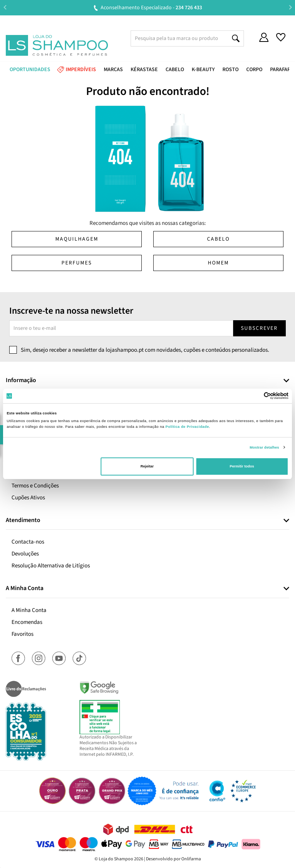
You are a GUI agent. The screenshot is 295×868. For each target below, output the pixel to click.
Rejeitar (147, 466)
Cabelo (218, 239)
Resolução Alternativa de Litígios (51, 566)
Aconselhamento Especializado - (151, 8)
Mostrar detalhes (264, 447)
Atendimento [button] (23, 520)
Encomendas (27, 622)
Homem (218, 263)
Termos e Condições (35, 486)
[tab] (147, 381)
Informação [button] (21, 381)
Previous (5, 7)
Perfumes (77, 263)
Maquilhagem (77, 239)
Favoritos (22, 634)
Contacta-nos (28, 542)
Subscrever (259, 328)
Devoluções (25, 554)
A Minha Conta (29, 610)
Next (290, 7)
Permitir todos (242, 466)
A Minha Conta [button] (25, 589)
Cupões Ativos (28, 498)
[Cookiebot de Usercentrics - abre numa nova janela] (255, 396)
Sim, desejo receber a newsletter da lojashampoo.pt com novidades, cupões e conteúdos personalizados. (145, 350)
